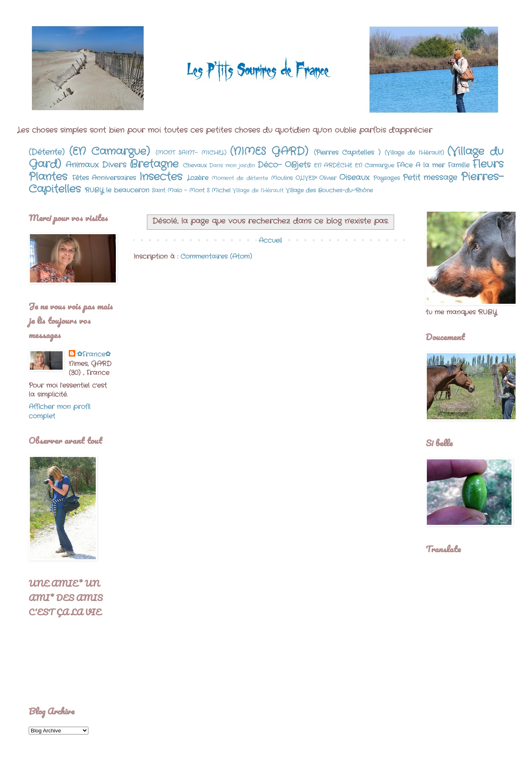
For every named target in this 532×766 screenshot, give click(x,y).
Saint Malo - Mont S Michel (191, 190)
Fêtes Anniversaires (104, 178)
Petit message (430, 178)
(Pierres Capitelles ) (347, 153)
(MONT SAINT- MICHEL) (191, 153)
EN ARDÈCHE (333, 165)
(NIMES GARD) (269, 152)
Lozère (198, 178)
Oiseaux (354, 178)
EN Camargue (374, 165)
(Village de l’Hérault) (414, 153)
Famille (459, 165)
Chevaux (195, 165)
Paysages (387, 178)
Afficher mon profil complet (60, 411)
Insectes (161, 177)
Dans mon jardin (232, 166)
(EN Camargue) (110, 152)
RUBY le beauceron (117, 190)
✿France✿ (94, 355)
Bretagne (154, 164)
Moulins (282, 178)
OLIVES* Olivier (316, 178)
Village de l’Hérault (258, 191)
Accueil (270, 241)
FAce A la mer (421, 165)
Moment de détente (240, 178)
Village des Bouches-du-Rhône (329, 190)
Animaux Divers (96, 165)
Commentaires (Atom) (216, 256)
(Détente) (47, 152)
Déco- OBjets (284, 165)
